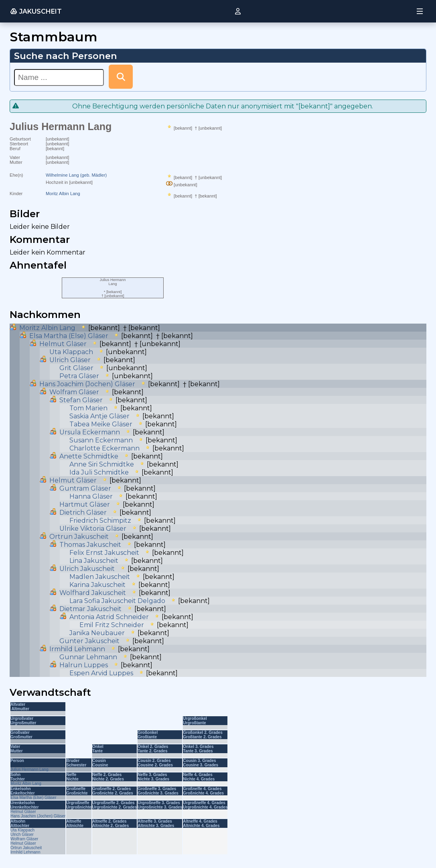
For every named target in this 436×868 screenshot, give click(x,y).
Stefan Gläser (81, 400)
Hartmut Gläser (85, 504)
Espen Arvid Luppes (101, 673)
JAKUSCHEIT (36, 11)
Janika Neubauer (97, 633)
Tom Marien (88, 408)
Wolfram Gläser (74, 392)
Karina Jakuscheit (97, 585)
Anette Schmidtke (89, 456)
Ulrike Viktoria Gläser (93, 529)
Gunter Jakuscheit (89, 641)
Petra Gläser (79, 376)
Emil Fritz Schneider (112, 625)
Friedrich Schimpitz (100, 521)
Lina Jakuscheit (94, 561)
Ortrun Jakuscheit (79, 537)
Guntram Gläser (85, 488)
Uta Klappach (71, 352)
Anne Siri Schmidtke (102, 464)
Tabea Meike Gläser (101, 424)
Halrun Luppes (84, 665)
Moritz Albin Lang (63, 194)
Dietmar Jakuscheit (90, 609)
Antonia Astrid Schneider (109, 617)
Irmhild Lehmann (77, 649)
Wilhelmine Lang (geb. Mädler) (76, 175)
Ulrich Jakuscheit (87, 569)
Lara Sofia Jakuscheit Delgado (117, 601)
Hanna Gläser (91, 496)
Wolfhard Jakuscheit (93, 593)
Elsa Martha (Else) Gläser (69, 336)
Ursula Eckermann (90, 432)
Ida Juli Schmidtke (99, 472)
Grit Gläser (76, 368)
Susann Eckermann (101, 440)
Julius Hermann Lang (29, 769)
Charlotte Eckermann (104, 448)
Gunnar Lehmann (88, 657)
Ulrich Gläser (70, 360)
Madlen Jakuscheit (100, 577)
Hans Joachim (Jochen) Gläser (87, 384)
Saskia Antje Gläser (99, 416)
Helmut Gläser (63, 344)
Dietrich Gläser (83, 512)
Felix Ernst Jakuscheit (104, 553)
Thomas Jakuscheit (90, 545)
